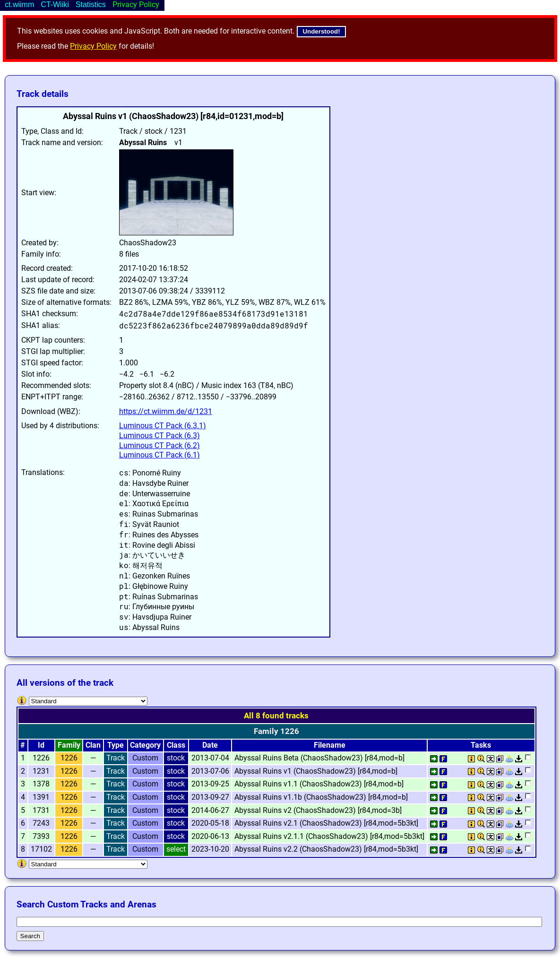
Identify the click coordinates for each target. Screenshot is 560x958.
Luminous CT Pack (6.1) (159, 455)
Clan (93, 745)
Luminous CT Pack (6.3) (159, 436)
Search (30, 936)
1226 (69, 758)
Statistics (91, 4)
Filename (330, 745)
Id (41, 745)
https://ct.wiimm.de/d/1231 (166, 411)
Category (145, 745)
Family (69, 745)
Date (210, 745)
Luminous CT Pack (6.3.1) (163, 426)
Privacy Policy (93, 46)
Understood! (321, 31)
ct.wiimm (19, 4)
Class (176, 745)
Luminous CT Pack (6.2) (159, 445)
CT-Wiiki (55, 4)
